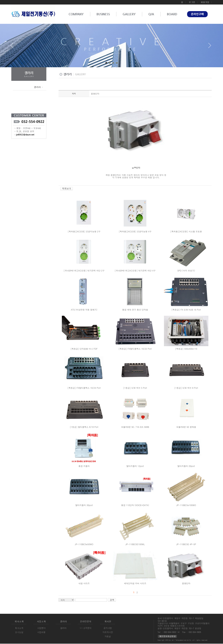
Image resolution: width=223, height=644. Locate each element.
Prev (13, 47)
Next (210, 47)
